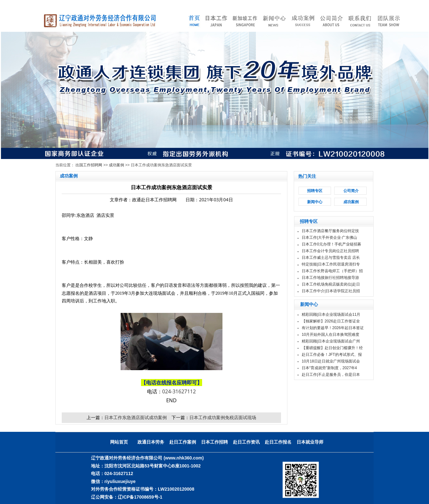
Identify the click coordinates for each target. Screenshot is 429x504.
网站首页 (119, 442)
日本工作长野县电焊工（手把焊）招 (332, 271)
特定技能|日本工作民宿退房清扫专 (331, 264)
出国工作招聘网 (89, 165)
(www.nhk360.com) (184, 458)
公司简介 (351, 191)
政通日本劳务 (151, 442)
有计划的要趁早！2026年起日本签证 (333, 328)
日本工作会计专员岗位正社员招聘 (330, 251)
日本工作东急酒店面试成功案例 (136, 417)
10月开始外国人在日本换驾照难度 (331, 335)
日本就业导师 (310, 442)
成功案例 (116, 165)
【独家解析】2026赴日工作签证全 (331, 321)
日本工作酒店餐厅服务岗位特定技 (330, 231)
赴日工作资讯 (246, 442)
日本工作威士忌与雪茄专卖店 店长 (331, 258)
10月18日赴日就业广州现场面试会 (331, 361)
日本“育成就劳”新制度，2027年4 (329, 368)
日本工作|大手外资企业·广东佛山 (329, 238)
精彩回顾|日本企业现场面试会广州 (331, 341)
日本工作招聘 (215, 442)
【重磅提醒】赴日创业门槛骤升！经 (332, 348)
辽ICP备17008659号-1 (140, 497)
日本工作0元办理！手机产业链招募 (331, 244)
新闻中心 (315, 202)
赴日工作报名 (278, 442)
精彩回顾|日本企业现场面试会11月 (331, 314)
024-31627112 (179, 391)
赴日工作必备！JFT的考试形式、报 (332, 355)
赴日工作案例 (183, 442)
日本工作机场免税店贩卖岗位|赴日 (331, 284)
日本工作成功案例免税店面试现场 (223, 417)
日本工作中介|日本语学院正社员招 (331, 291)
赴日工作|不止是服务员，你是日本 (331, 375)
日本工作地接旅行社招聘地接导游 (330, 278)
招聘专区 (315, 191)
